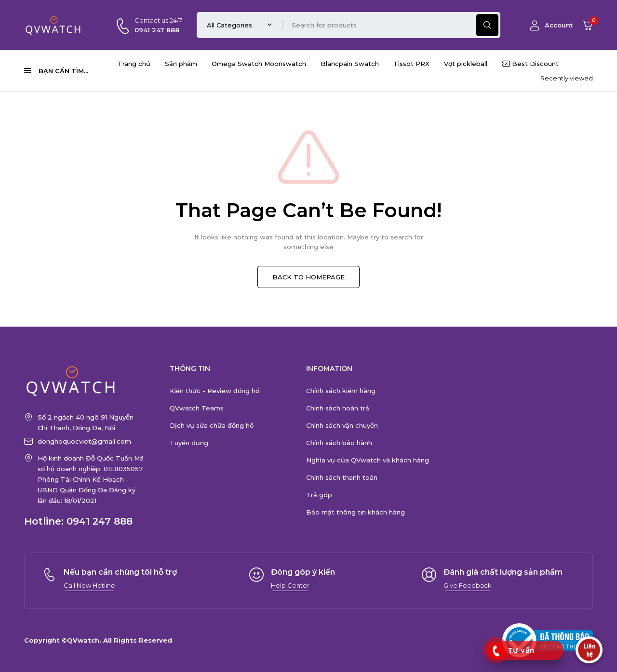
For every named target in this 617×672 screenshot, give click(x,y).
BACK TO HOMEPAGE (308, 277)
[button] (89, 585)
